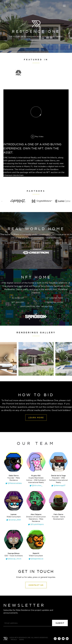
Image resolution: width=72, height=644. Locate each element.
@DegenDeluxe (37, 559)
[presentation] (2, 358)
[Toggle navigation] (64, 6)
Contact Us (36, 585)
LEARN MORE (36, 418)
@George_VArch (15, 559)
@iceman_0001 (15, 520)
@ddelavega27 (60, 485)
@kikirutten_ (37, 485)
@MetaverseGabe (15, 483)
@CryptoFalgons (37, 524)
